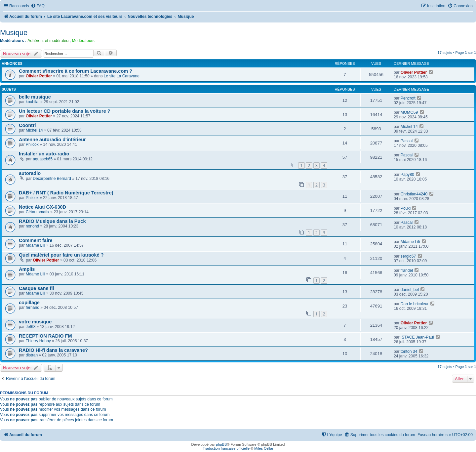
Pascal (407, 141)
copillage (29, 303)
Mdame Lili (35, 245)
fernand (33, 308)
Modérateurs (83, 41)
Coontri (27, 125)
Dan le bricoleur (415, 304)
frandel (407, 270)
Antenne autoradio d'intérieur (52, 140)
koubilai (33, 102)
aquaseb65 (43, 159)
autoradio (30, 173)
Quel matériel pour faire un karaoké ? (61, 255)
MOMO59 (409, 112)
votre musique (35, 322)
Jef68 (31, 327)
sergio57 (408, 256)
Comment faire (36, 240)
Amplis (27, 269)
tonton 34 (409, 351)
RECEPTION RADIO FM (45, 336)
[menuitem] (38, 6)
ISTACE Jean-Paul (417, 337)
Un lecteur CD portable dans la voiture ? (65, 111)
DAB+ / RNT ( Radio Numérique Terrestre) (66, 193)
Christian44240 (414, 194)
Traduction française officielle (226, 448)
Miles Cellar (264, 448)
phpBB (221, 444)
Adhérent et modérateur (49, 41)
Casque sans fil (37, 288)
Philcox (32, 144)
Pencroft (408, 98)
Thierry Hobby (38, 341)
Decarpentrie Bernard (52, 179)
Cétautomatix (38, 212)
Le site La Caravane (122, 76)
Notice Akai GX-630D (42, 207)
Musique (14, 33)
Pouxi (406, 208)
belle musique (35, 97)
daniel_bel (410, 290)
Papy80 (407, 175)
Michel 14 (34, 130)
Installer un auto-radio (44, 154)
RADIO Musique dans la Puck (52, 221)
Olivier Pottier (39, 76)
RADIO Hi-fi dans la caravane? (53, 350)
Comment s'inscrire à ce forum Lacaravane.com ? (76, 71)
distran (32, 355)
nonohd (32, 226)
